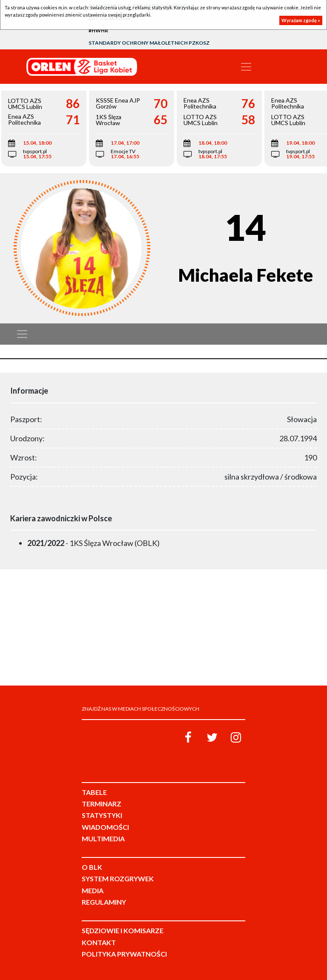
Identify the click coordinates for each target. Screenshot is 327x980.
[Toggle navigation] (246, 67)
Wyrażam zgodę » (301, 20)
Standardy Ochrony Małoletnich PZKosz (149, 43)
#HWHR (98, 30)
